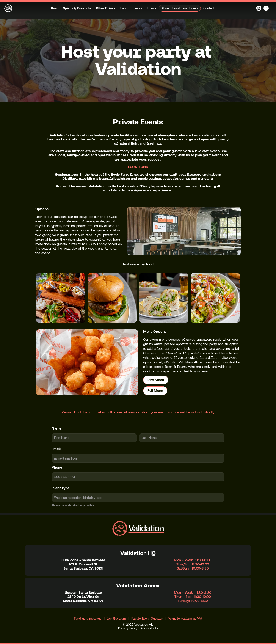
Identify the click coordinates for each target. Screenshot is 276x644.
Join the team (116, 619)
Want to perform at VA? (185, 619)
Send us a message (88, 619)
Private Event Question (147, 619)
